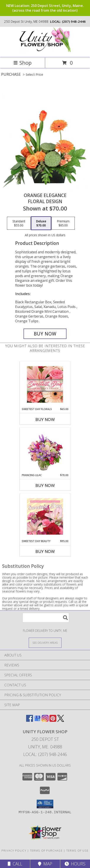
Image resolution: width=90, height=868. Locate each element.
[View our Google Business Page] (37, 720)
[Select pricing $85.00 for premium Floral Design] (63, 223)
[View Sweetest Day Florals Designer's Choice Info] (45, 384)
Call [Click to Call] (15, 864)
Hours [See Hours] (75, 864)
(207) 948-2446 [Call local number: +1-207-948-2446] (74, 21)
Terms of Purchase (46, 850)
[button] (45, 804)
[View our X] (61, 720)
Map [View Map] (45, 864)
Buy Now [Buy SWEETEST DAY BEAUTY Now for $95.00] (45, 551)
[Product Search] (46, 618)
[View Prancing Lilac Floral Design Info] (45, 450)
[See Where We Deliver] (45, 643)
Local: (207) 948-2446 (45, 754)
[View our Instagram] (45, 720)
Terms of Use (77, 850)
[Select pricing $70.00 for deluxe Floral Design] (41, 223)
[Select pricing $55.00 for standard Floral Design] (19, 223)
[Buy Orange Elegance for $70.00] (45, 334)
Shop (22, 63)
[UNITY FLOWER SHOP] (45, 51)
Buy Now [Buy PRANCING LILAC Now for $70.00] (45, 485)
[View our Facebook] (30, 720)
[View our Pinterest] (53, 720)
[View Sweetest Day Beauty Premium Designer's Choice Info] (45, 516)
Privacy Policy (14, 850)
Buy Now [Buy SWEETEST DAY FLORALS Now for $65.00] (45, 419)
